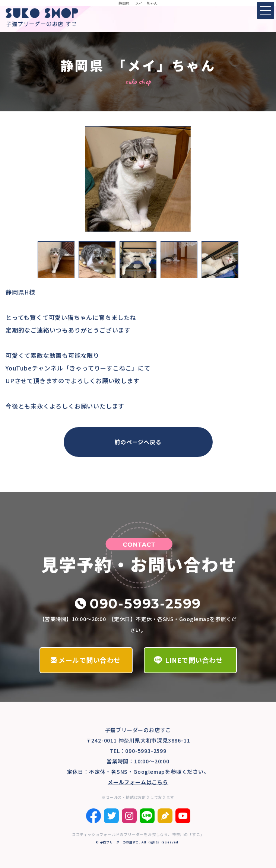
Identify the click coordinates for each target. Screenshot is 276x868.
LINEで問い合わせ (194, 660)
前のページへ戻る (138, 442)
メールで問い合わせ (90, 660)
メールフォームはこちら (138, 782)
